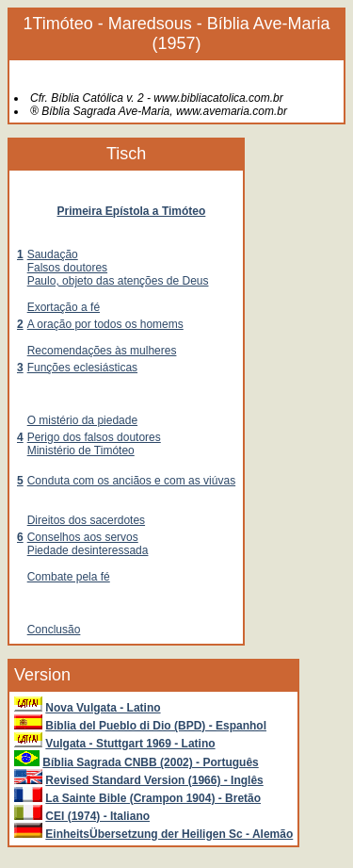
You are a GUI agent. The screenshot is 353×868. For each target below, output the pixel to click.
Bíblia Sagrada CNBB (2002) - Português (150, 762)
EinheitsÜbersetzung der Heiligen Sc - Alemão (169, 834)
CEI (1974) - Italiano (97, 816)
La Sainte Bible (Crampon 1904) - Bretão (153, 798)
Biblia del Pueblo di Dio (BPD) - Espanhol (156, 726)
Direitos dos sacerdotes (86, 520)
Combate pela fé (69, 577)
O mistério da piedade (82, 420)
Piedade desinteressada (88, 550)
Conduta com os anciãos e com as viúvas (131, 481)
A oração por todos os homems (105, 324)
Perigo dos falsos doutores (94, 437)
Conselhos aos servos (83, 537)
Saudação (53, 254)
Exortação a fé (64, 307)
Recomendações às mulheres (102, 351)
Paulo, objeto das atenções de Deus (118, 281)
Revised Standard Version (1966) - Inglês (154, 780)
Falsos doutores (67, 268)
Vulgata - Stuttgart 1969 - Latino (130, 744)
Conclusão (54, 630)
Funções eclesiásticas (82, 368)
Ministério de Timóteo (81, 450)
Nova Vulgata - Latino (103, 708)
